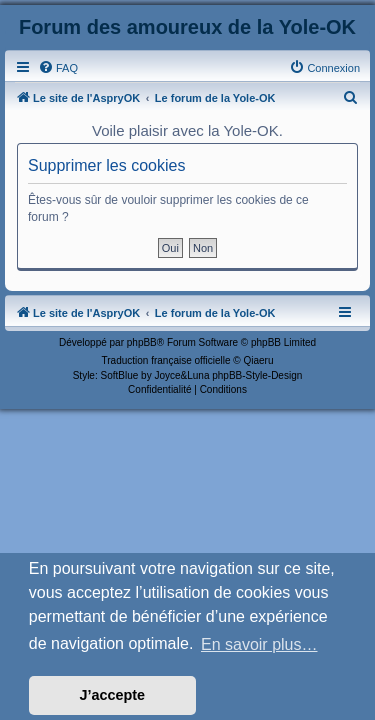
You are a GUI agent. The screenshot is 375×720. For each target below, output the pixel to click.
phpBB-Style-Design (257, 375)
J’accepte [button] (113, 695)
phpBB (142, 342)
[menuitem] (58, 68)
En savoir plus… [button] (259, 644)
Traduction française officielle (166, 360)
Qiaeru (258, 360)
